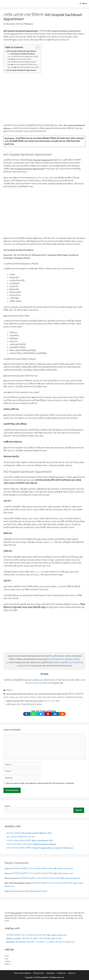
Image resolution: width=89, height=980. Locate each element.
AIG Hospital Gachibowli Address (23, 54)
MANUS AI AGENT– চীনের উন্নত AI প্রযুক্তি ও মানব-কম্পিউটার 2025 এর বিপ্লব (34, 939)
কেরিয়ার (8, 962)
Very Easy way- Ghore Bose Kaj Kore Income (30, 891)
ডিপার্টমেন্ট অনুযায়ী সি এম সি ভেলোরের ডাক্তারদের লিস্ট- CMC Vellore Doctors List (43, 869)
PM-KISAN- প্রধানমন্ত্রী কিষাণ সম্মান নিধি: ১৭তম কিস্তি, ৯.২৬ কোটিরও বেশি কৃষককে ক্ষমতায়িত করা (40, 942)
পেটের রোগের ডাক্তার (27, 697)
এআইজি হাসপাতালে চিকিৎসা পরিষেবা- (24, 62)
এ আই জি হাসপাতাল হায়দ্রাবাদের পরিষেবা (24, 57)
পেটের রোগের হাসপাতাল (46, 697)
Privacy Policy (39, 973)
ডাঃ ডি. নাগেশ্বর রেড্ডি (44, 178)
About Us (72, 973)
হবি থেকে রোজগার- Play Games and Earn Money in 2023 (29, 833)
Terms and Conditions (22, 973)
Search (7, 806)
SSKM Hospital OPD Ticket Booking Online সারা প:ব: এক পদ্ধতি (33, 701)
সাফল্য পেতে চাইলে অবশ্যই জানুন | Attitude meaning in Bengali (31, 844)
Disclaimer (51, 973)
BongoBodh (43, 977)
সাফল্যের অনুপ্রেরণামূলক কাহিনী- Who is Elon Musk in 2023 (30, 841)
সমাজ (7, 956)
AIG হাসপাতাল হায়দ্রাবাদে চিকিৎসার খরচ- (24, 65)
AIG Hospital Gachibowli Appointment (21, 51)
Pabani (7, 869)
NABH (60, 184)
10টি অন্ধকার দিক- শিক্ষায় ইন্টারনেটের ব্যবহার (24, 704)
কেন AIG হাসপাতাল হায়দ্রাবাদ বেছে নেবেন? (25, 67)
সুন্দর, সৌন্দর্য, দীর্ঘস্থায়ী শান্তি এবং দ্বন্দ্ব (21, 837)
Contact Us (61, 973)
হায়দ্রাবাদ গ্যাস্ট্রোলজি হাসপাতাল (70, 697)
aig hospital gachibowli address (20, 694)
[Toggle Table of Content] (36, 48)
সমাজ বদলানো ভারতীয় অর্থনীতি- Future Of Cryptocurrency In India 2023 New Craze (40, 848)
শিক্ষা (6, 959)
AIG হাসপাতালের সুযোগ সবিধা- (21, 59)
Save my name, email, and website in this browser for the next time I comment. (40, 783)
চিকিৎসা (9, 690)
